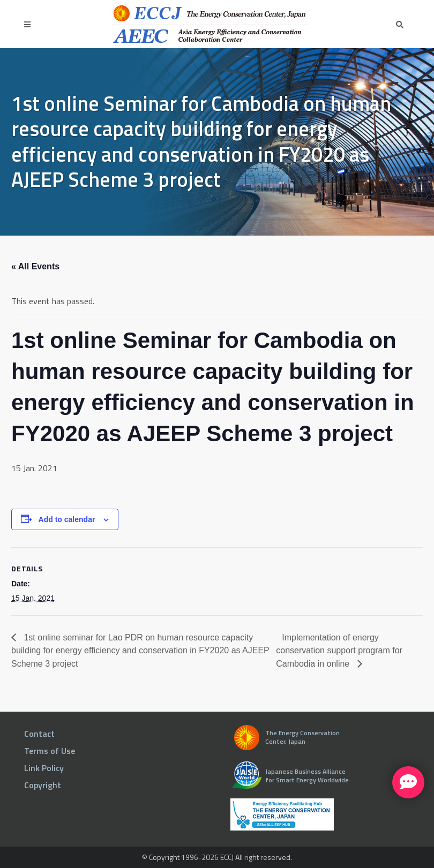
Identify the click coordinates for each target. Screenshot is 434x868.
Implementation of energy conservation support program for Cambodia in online (339, 651)
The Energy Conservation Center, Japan (302, 737)
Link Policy (44, 768)
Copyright (43, 785)
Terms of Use (50, 751)
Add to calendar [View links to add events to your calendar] (67, 519)
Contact (39, 734)
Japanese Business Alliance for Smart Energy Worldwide (307, 776)
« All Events (35, 266)
